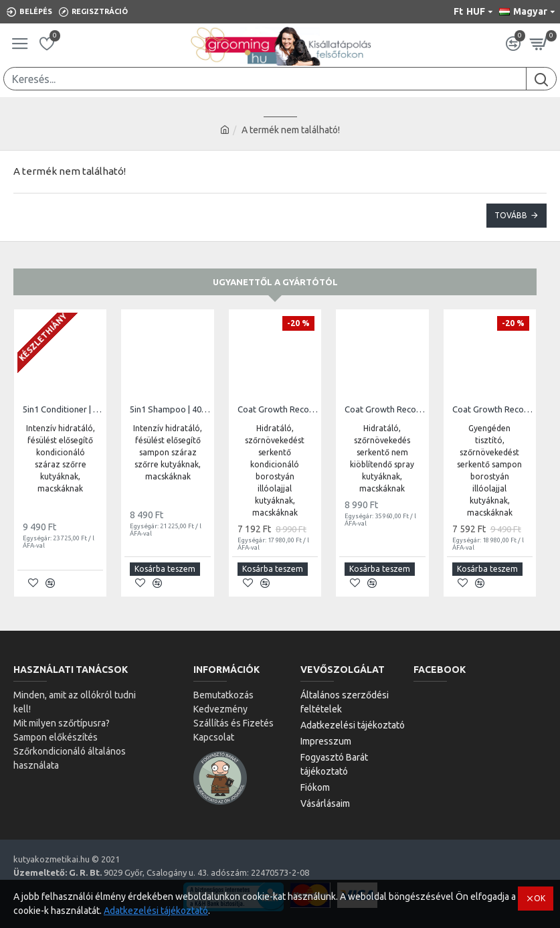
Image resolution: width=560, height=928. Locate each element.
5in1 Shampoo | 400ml (170, 409)
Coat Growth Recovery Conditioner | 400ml (278, 409)
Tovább (511, 215)
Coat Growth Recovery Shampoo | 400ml (492, 409)
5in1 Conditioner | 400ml (63, 409)
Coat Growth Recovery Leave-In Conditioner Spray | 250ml (385, 409)
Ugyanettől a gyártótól (275, 282)
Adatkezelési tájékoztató (156, 911)
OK (540, 898)
